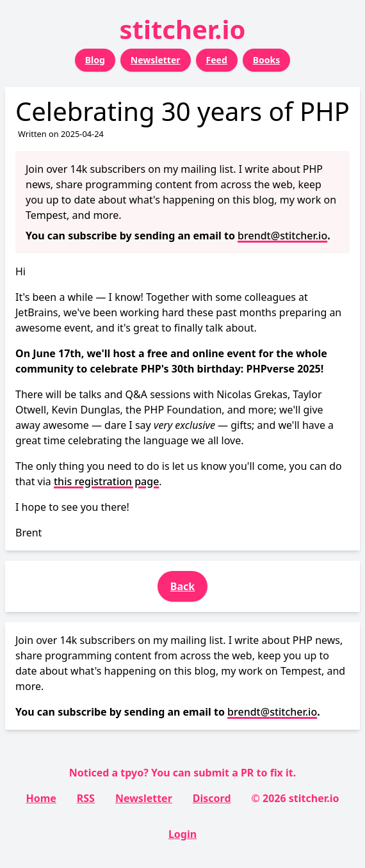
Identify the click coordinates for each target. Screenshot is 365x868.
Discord (212, 798)
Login (182, 834)
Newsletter (156, 60)
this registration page (106, 481)
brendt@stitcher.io (282, 236)
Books (267, 60)
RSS (86, 798)
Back (182, 586)
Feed (217, 60)
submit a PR (223, 773)
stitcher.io (183, 29)
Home (41, 798)
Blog (95, 60)
